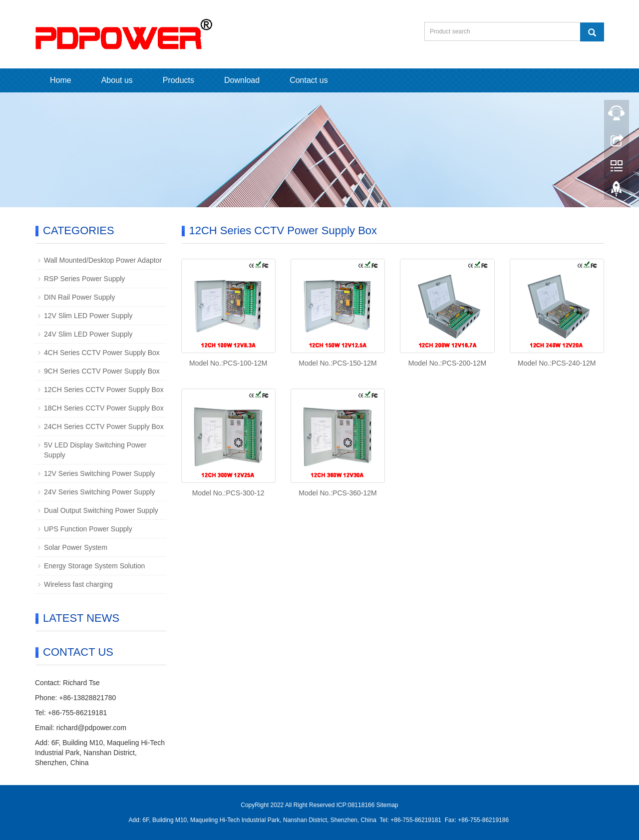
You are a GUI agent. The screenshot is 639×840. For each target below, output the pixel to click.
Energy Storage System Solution (94, 566)
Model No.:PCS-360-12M (337, 493)
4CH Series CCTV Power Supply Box (102, 353)
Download (242, 80)
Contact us (309, 80)
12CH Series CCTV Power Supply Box (104, 390)
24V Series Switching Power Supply (100, 492)
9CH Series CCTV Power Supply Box (102, 371)
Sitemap (387, 805)
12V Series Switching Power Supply (100, 473)
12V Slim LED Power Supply (88, 316)
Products (178, 80)
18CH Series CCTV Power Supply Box (104, 408)
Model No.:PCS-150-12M (337, 363)
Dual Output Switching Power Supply (101, 510)
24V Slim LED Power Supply (88, 334)
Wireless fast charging (78, 584)
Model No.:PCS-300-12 (228, 493)
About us (117, 80)
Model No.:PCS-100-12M (228, 363)
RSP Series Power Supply (84, 279)
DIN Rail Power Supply (79, 297)
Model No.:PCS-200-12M (447, 363)
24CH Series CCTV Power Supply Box (104, 426)
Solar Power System (76, 547)
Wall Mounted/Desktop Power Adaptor (103, 260)
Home (61, 80)
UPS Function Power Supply (88, 529)
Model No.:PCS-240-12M (557, 363)
